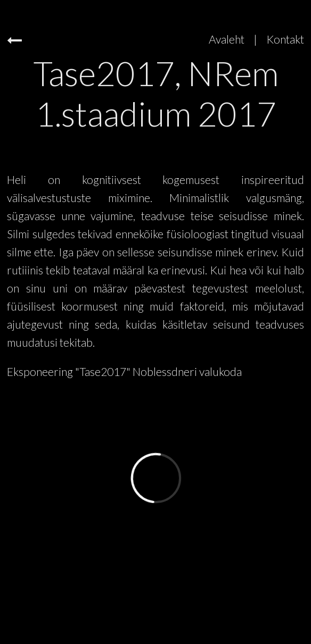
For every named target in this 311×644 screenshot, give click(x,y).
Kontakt (285, 39)
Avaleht (227, 39)
